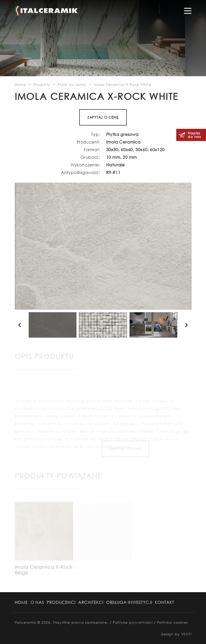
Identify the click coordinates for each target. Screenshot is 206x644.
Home (21, 602)
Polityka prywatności (133, 622)
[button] (19, 325)
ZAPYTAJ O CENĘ (103, 117)
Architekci (91, 602)
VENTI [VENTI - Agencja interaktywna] (186, 634)
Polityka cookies (172, 622)
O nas (37, 602)
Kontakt (165, 602)
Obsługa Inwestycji (129, 602)
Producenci (61, 602)
